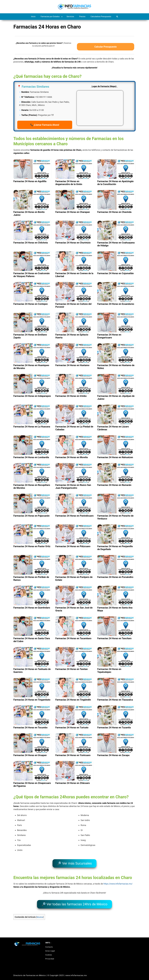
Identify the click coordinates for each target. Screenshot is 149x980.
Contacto (49, 944)
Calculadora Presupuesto (101, 17)
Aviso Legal (50, 948)
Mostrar (40, 914)
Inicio (33, 17)
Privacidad (50, 955)
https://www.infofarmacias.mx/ (118, 882)
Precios (82, 17)
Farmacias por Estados (50, 17)
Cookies (49, 951)
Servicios (70, 17)
